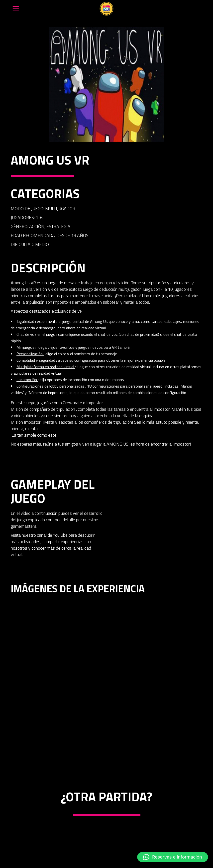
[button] (173, 857)
